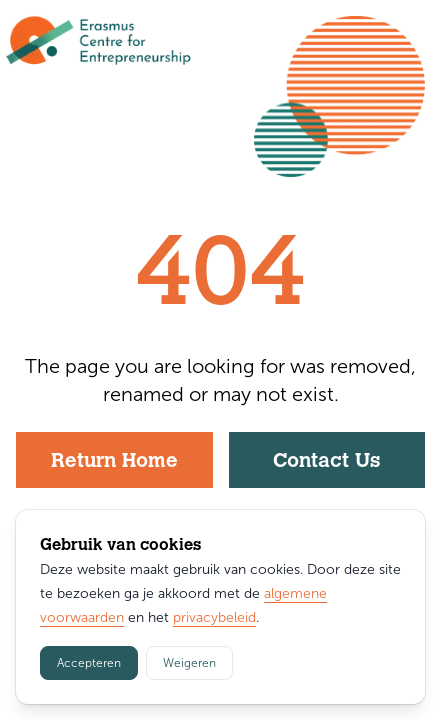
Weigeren (189, 663)
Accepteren (89, 663)
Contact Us (326, 462)
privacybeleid (214, 617)
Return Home (114, 462)
